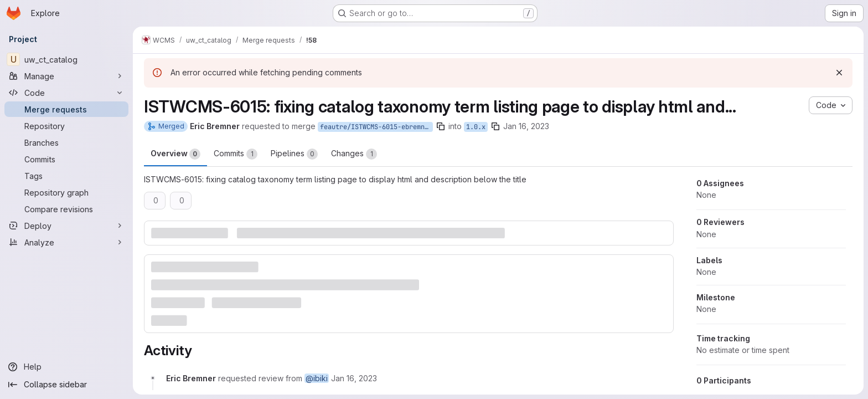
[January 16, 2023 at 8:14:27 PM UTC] (354, 378)
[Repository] (66, 126)
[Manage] (66, 76)
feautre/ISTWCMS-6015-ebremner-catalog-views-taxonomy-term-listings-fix (376, 127)
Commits (236, 154)
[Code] (66, 93)
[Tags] (66, 176)
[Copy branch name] (441, 126)
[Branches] (66, 142)
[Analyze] (66, 242)
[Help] (66, 367)
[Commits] (66, 159)
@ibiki (317, 378)
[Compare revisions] (66, 209)
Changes (354, 154)
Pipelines (294, 154)
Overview (175, 154)
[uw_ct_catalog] (66, 59)
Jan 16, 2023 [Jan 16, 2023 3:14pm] (526, 126)
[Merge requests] (66, 109)
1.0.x (476, 127)
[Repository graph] (66, 192)
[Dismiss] (839, 73)
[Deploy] (66, 226)
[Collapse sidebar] (66, 385)
